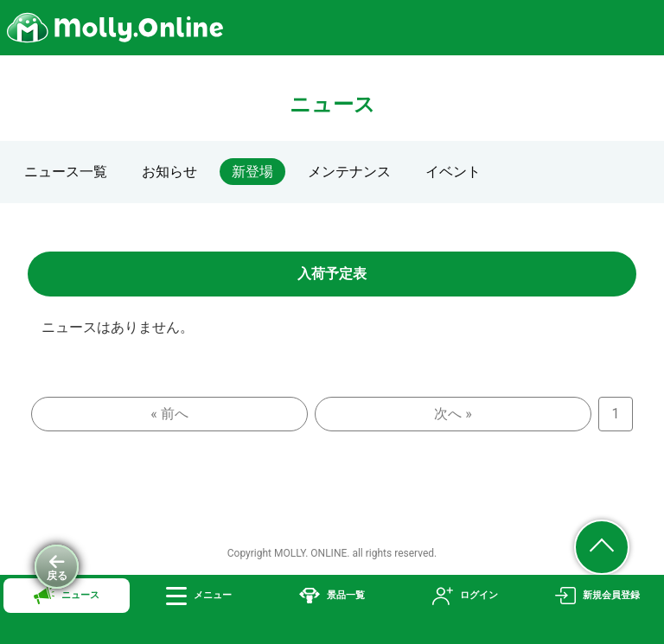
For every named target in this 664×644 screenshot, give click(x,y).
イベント (453, 172)
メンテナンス (349, 172)
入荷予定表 (332, 274)
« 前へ (169, 414)
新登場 (252, 172)
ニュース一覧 (66, 172)
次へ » (453, 414)
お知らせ (169, 172)
